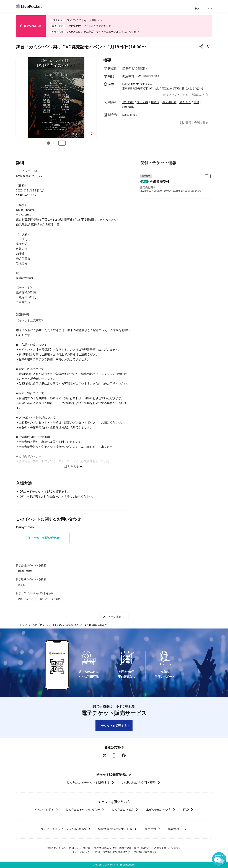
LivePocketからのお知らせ (83, 810)
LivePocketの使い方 (158, 810)
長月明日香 (169, 102)
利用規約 (150, 829)
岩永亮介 (185, 102)
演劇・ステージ (26, 599)
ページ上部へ (116, 617)
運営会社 (175, 829)
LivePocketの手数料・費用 (139, 783)
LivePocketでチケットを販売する (89, 783)
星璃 (196, 102)
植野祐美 (128, 107)
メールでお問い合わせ (43, 538)
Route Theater (25, 571)
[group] (56, 98)
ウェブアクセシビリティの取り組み (63, 829)
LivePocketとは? (123, 810)
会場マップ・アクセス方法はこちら (186, 95)
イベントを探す (44, 810)
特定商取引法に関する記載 (115, 829)
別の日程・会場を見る (194, 123)
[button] (48, 143)
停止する (62, 143)
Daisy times (130, 115)
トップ (23, 625)
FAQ (186, 810)
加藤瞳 (155, 102)
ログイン (208, 8)
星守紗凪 (128, 102)
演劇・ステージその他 (50, 599)
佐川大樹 (142, 102)
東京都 (21, 585)
